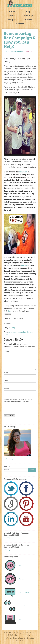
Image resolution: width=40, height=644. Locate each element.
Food (20, 566)
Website (6, 389)
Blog (28, 12)
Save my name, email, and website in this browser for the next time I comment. (18, 401)
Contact (20, 24)
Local (6, 335)
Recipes (12, 20)
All (20, 619)
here (10, 311)
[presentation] (20, 409)
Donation (30, 332)
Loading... (7, 538)
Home (12, 12)
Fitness (28, 20)
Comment (8, 351)
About (12, 16)
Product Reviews (24, 593)
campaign (23, 172)
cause (33, 165)
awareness (13, 332)
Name (6, 373)
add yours (29, 52)
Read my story (8, 459)
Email (6, 381)
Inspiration (23, 606)
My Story (28, 16)
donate (24, 266)
